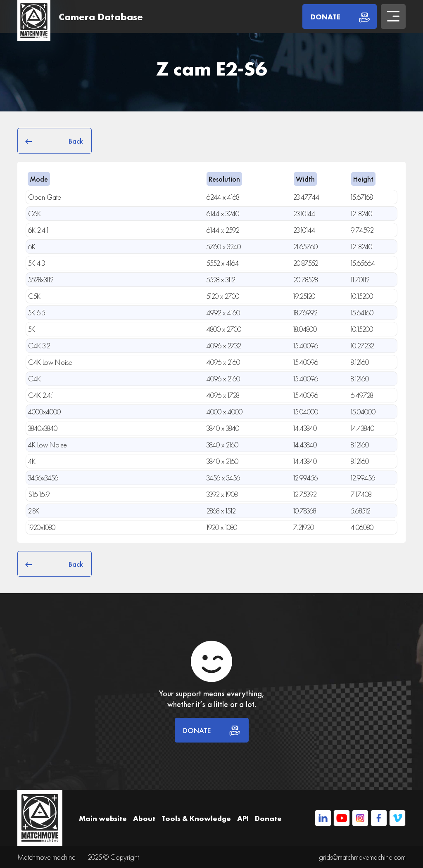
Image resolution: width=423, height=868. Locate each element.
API (243, 818)
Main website (103, 818)
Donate (268, 818)
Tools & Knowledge (196, 818)
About (144, 818)
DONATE (212, 730)
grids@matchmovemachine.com (362, 857)
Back (55, 141)
